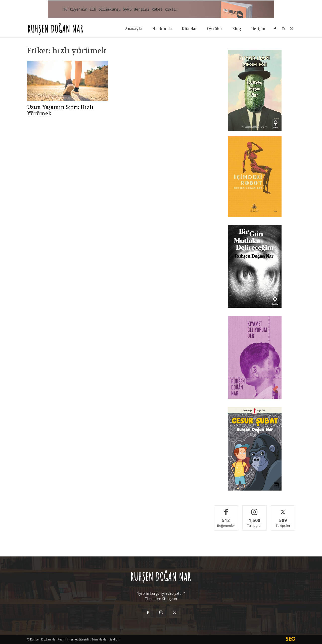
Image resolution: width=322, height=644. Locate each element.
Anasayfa (134, 29)
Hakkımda (162, 29)
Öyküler (215, 29)
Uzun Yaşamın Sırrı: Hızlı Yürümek (60, 110)
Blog (237, 29)
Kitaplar (189, 29)
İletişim (258, 29)
